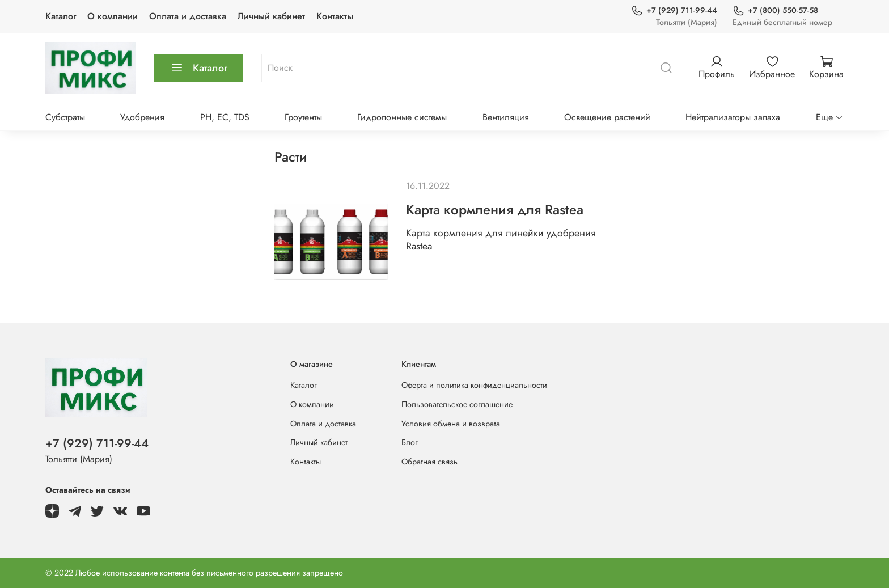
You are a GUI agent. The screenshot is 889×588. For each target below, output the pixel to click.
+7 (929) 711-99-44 (674, 10)
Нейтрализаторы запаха (733, 117)
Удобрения (142, 117)
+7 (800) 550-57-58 (775, 10)
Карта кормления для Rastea (495, 210)
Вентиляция (506, 117)
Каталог (61, 16)
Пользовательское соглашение (457, 404)
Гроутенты (303, 117)
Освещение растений (607, 117)
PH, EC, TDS (225, 117)
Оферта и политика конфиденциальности (474, 385)
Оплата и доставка (188, 16)
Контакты (335, 16)
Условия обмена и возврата (451, 424)
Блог (410, 442)
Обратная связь (429, 462)
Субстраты (65, 117)
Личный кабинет (271, 16)
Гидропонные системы (402, 117)
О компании (113, 16)
